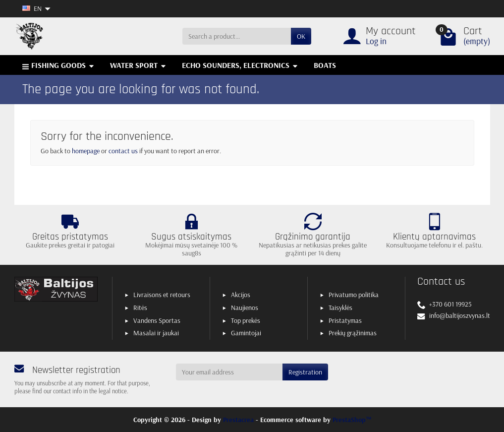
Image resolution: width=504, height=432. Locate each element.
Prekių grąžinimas (353, 333)
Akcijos (241, 295)
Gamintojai (246, 333)
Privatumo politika (354, 295)
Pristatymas (345, 320)
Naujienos (245, 308)
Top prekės (246, 320)
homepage (86, 151)
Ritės (140, 308)
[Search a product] (237, 36)
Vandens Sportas (157, 320)
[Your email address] (229, 372)
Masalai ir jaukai (156, 333)
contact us (123, 151)
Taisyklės (340, 308)
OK (301, 36)
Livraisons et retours (162, 295)
